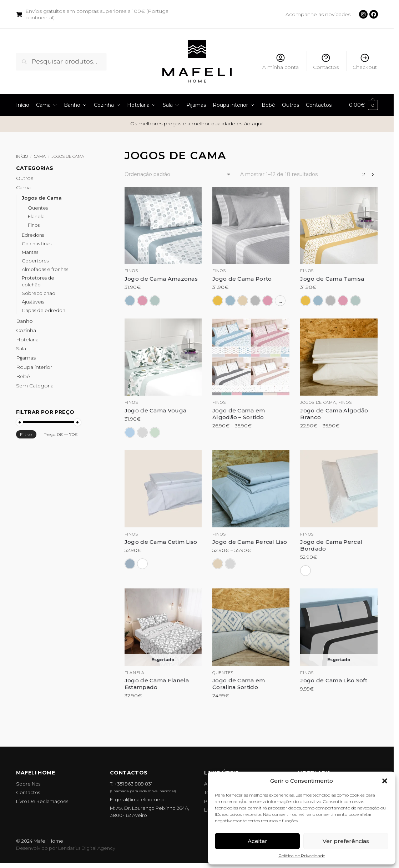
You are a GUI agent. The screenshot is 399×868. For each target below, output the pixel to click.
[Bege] (243, 301)
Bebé (23, 376)
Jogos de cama (318, 402)
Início (22, 156)
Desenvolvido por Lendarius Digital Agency (66, 848)
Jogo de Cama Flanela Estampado (157, 684)
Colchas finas (37, 244)
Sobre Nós (28, 784)
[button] (385, 781)
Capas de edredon (44, 310)
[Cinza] (255, 301)
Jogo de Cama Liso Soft (334, 680)
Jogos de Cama (42, 198)
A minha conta (281, 62)
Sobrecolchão (39, 293)
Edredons (33, 235)
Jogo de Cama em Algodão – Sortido (239, 414)
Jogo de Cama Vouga (155, 410)
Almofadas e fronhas (45, 269)
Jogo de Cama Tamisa (332, 279)
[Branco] (142, 564)
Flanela (135, 673)
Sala (21, 348)
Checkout (365, 62)
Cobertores (35, 261)
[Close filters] (80, 169)
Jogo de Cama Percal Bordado (331, 545)
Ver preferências (346, 841)
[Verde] (155, 301)
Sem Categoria (35, 386)
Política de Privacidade (302, 856)
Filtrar (26, 434)
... (280, 301)
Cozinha (26, 330)
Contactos (326, 62)
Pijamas (26, 358)
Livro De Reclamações (42, 801)
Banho (24, 321)
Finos (131, 271)
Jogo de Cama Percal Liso (250, 542)
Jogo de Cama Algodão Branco (334, 414)
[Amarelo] (218, 301)
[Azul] (130, 301)
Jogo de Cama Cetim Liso (161, 542)
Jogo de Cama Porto (242, 279)
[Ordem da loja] (178, 174)
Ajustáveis (33, 302)
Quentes (223, 673)
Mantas (30, 252)
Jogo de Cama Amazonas (161, 279)
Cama (40, 156)
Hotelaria (27, 340)
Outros (25, 178)
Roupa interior (34, 367)
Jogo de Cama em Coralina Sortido (239, 684)
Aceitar (257, 841)
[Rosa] (142, 301)
